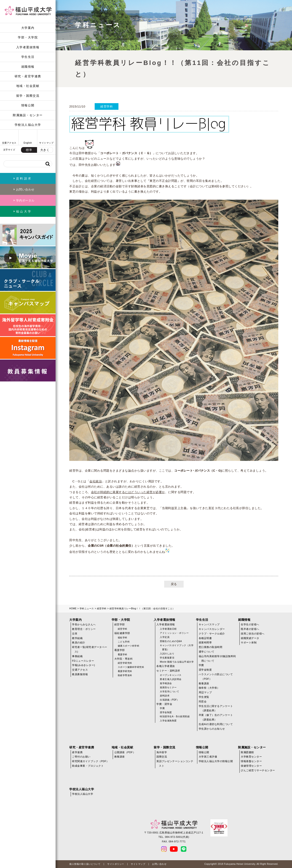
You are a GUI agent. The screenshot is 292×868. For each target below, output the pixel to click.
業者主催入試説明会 (171, 679)
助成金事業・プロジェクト (88, 766)
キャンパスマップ (209, 624)
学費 (162, 708)
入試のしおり (167, 654)
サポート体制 (249, 642)
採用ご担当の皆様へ (253, 634)
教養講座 (204, 683)
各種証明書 (205, 638)
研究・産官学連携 (28, 76)
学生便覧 (204, 697)
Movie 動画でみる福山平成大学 (177, 662)
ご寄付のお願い (81, 757)
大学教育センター (251, 757)
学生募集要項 (167, 658)
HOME (73, 609)
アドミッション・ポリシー (174, 633)
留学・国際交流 (28, 96)
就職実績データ (250, 638)
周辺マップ (205, 692)
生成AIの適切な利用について (216, 724)
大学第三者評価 (208, 757)
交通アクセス (80, 670)
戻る (174, 584)
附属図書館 (247, 752)
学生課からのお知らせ (212, 729)
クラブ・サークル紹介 (212, 634)
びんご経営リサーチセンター (258, 770)
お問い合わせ (159, 864)
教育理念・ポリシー (84, 629)
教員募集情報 (80, 674)
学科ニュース (87, 609)
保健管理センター (251, 766)
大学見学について (169, 692)
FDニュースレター (83, 661)
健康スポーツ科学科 (129, 646)
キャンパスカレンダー (212, 629)
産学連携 (77, 752)
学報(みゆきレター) (83, 665)
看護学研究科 (125, 671)
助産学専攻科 (125, 675)
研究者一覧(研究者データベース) (90, 649)
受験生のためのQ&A (171, 641)
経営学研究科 (125, 663)
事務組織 (77, 656)
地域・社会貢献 (28, 86)
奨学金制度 (166, 712)
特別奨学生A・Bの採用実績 (175, 716)
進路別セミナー (168, 687)
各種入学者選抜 (166, 666)
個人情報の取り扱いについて (85, 864)
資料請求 (165, 696)
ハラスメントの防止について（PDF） (216, 677)
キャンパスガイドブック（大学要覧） (177, 647)
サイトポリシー (116, 864)
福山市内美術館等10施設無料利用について (217, 658)
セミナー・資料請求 (168, 671)
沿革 (75, 634)
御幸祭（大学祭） (209, 688)
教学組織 (77, 638)
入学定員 (165, 637)
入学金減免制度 (168, 721)
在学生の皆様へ (250, 624)
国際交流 (162, 757)
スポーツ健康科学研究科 (131, 667)
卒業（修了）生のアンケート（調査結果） (216, 717)
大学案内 (28, 28)
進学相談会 (166, 683)
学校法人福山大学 (28, 125)
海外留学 (162, 752)
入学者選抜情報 (28, 47)
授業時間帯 (205, 642)
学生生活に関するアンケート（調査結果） (216, 708)
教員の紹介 (79, 642)
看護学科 (123, 654)
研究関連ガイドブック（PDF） (91, 761)
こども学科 (124, 642)
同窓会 (203, 701)
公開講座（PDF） (125, 752)
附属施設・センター (28, 115)
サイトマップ (138, 864)
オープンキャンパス (171, 675)
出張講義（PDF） (170, 700)
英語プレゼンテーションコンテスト (175, 763)
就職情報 (28, 67)
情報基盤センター (251, 761)
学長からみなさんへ (84, 624)
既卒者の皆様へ (250, 629)
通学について (207, 652)
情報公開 (28, 105)
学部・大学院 (28, 37)
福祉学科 (123, 638)
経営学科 (102, 609)
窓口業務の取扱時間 (211, 647)
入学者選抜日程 (168, 629)
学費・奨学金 (164, 704)
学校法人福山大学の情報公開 (216, 761)
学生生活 (28, 57)
